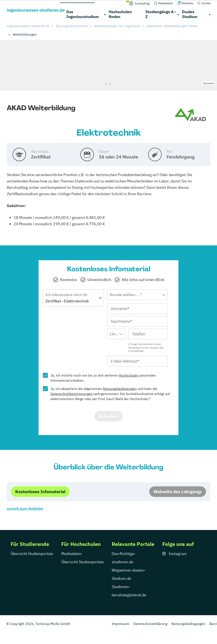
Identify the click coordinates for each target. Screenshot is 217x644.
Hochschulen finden (120, 14)
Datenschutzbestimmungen (72, 394)
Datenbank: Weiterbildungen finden (172, 26)
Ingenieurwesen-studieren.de (28, 26)
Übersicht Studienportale (32, 554)
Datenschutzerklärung (150, 624)
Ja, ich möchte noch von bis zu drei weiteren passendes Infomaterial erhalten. (103, 378)
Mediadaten (71, 554)
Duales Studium (190, 14)
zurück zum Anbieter (25, 508)
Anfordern (109, 416)
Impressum (120, 624)
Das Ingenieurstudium (83, 14)
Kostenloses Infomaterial (40, 492)
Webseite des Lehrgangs (178, 492)
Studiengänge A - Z (161, 14)
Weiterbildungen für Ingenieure (117, 26)
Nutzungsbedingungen (120, 389)
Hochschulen (129, 375)
